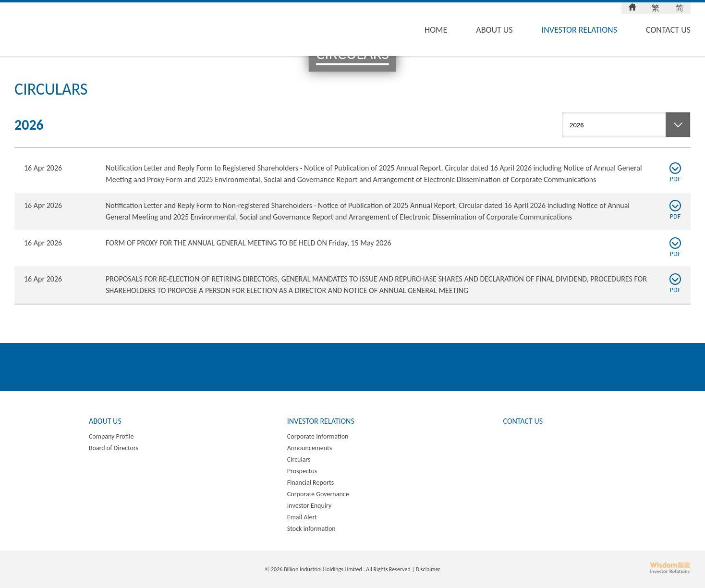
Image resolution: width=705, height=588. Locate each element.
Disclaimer (428, 569)
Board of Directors (114, 448)
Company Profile (111, 436)
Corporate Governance (318, 494)
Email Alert (302, 517)
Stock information (311, 529)
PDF (675, 173)
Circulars (299, 459)
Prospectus (302, 471)
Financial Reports (310, 483)
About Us (494, 30)
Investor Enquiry (310, 506)
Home (436, 30)
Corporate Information (318, 436)
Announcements (310, 448)
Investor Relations (579, 30)
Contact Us (668, 30)
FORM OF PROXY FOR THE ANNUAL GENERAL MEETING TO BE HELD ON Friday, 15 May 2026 (249, 243)
